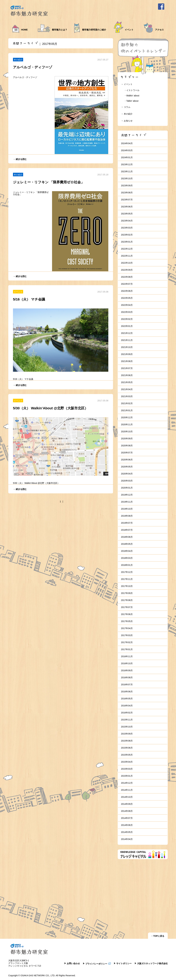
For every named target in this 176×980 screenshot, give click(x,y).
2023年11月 (127, 171)
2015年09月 (127, 734)
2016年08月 (127, 677)
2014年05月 (127, 832)
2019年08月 (127, 516)
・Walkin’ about (132, 96)
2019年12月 (127, 495)
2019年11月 (127, 502)
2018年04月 (127, 551)
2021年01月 (127, 410)
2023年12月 (127, 164)
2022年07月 (127, 284)
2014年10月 (127, 797)
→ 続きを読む (20, 159)
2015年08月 (127, 741)
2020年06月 (127, 460)
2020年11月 (127, 424)
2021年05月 (127, 382)
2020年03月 (127, 481)
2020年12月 (127, 417)
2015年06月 (127, 748)
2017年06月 (127, 614)
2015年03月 (127, 769)
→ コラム (126, 107)
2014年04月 (127, 839)
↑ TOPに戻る (158, 936)
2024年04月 (127, 143)
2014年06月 (127, 825)
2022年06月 (127, 291)
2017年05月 (127, 621)
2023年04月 (127, 221)
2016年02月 (127, 713)
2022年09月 (127, 270)
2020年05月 (127, 467)
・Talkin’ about (131, 101)
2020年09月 (127, 439)
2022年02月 (127, 319)
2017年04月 (127, 628)
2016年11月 (127, 656)
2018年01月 (127, 565)
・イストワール (132, 90)
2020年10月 (127, 432)
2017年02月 (127, 642)
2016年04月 (127, 706)
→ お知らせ (127, 121)
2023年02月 (127, 235)
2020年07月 (127, 453)
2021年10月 (127, 347)
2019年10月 (127, 509)
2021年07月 (127, 368)
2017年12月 (127, 572)
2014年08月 (127, 811)
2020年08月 (127, 446)
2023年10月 (127, 179)
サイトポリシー (124, 963)
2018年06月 (127, 537)
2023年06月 (127, 207)
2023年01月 (127, 242)
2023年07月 (127, 200)
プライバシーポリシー (98, 964)
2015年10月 (127, 727)
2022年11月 (127, 256)
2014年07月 (127, 818)
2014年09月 (127, 804)
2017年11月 (127, 579)
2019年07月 (127, 523)
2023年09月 (127, 186)
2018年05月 (127, 544)
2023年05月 (127, 214)
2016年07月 (127, 685)
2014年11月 (127, 790)
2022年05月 (127, 298)
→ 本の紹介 (127, 114)
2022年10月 (127, 263)
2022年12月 (127, 249)
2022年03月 (127, 312)
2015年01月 (127, 776)
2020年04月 (127, 474)
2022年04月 (127, 305)
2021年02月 (127, 403)
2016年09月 (127, 670)
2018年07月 (127, 530)
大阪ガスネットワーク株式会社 (152, 963)
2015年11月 (127, 720)
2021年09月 (127, 354)
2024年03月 (127, 150)
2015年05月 (127, 755)
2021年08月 (127, 361)
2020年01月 (127, 488)
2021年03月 (127, 396)
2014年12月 (127, 783)
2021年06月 (127, 375)
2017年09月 (127, 593)
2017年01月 (127, 649)
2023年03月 (127, 228)
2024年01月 (127, 157)
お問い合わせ (73, 963)
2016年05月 (127, 699)
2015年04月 (127, 762)
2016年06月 (127, 692)
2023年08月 (127, 193)
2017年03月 (127, 635)
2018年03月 (127, 558)
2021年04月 (127, 389)
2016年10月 (127, 663)
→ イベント (127, 84)
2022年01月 (127, 326)
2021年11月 (127, 340)
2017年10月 (127, 586)
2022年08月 (127, 277)
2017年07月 (127, 607)
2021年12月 (127, 333)
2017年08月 (127, 600)
